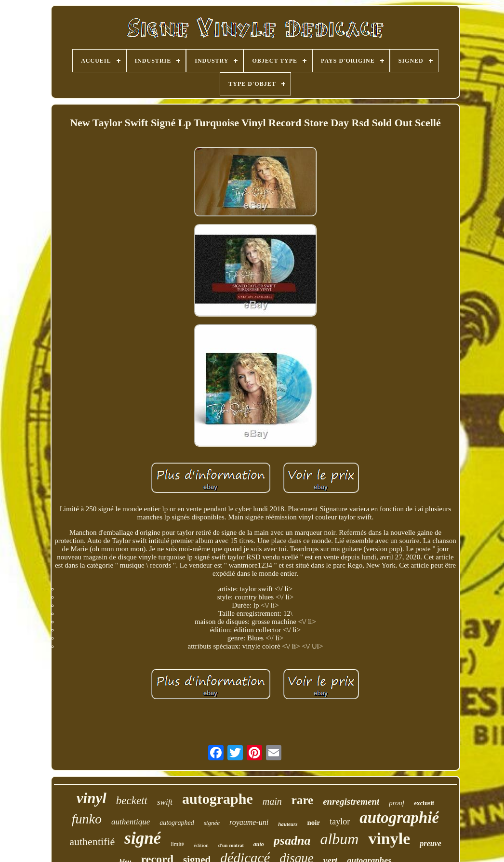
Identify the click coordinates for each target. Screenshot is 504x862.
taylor (340, 822)
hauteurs (288, 824)
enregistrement (351, 802)
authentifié (92, 842)
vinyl (92, 798)
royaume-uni (249, 822)
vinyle (389, 839)
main (272, 801)
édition (201, 845)
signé (143, 838)
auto (259, 844)
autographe (218, 799)
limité (177, 844)
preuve (430, 843)
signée (212, 823)
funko (87, 819)
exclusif (424, 803)
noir (314, 822)
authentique (131, 822)
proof (397, 803)
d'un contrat (231, 845)
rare (302, 800)
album (339, 839)
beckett (132, 801)
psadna (292, 841)
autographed (177, 823)
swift (165, 802)
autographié (399, 818)
